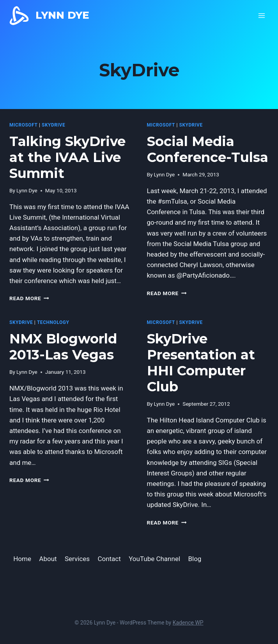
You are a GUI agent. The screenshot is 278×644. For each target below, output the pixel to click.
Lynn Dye (27, 190)
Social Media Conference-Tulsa (208, 149)
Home (22, 559)
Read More (29, 298)
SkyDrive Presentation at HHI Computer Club (201, 362)
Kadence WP (188, 623)
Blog (195, 559)
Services (77, 559)
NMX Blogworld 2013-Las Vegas (63, 347)
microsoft (23, 125)
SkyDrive (53, 125)
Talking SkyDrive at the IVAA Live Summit (67, 157)
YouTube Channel (154, 559)
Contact (109, 559)
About (48, 559)
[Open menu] (261, 15)
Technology (53, 322)
